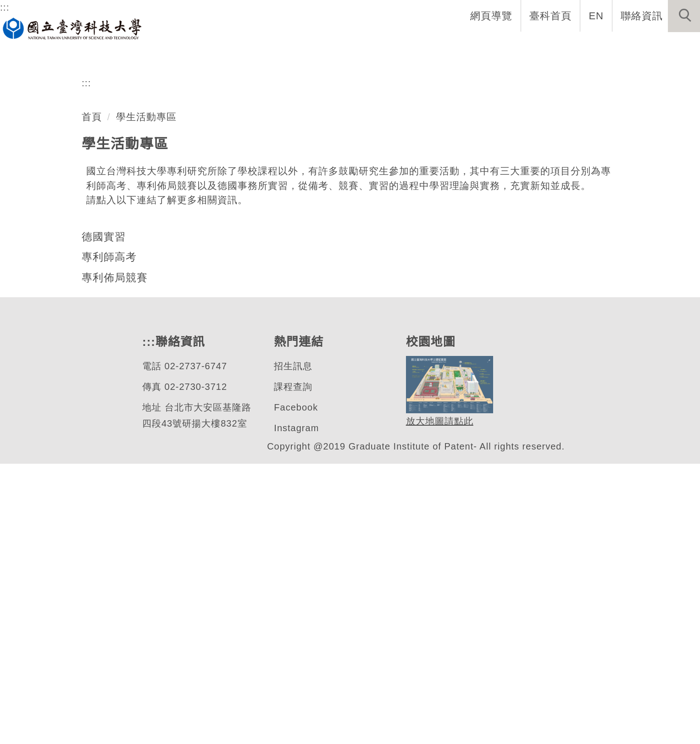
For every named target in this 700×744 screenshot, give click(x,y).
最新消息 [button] (670, 46)
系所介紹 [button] (352, 46)
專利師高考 (109, 537)
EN (597, 16)
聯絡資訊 (642, 16)
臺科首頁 (551, 16)
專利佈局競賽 (115, 558)
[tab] (354, 304)
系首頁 (297, 46)
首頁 (92, 397)
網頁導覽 (492, 16)
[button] (684, 16)
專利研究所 (71, 268)
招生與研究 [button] (476, 46)
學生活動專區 (146, 397)
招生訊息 (293, 647)
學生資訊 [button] (541, 46)
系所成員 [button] (411, 46)
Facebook (296, 688)
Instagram (297, 708)
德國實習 (104, 517)
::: (5, 7)
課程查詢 (293, 667)
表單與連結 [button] (606, 46)
